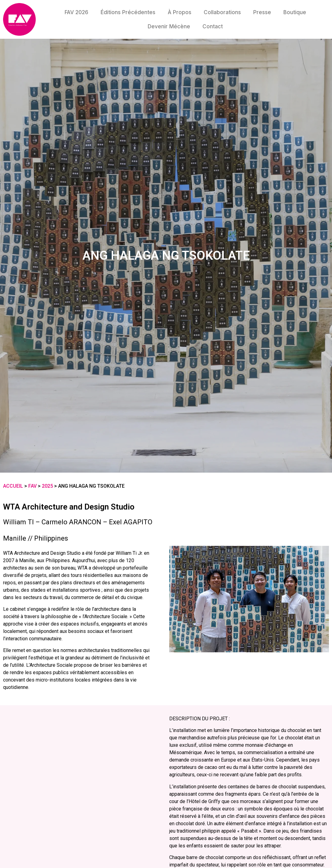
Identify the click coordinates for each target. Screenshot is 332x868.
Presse (262, 12)
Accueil (13, 486)
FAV (32, 486)
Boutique (295, 12)
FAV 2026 (76, 12)
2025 (47, 486)
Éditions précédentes (128, 12)
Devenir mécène (169, 26)
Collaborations (222, 12)
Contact (213, 26)
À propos (180, 12)
